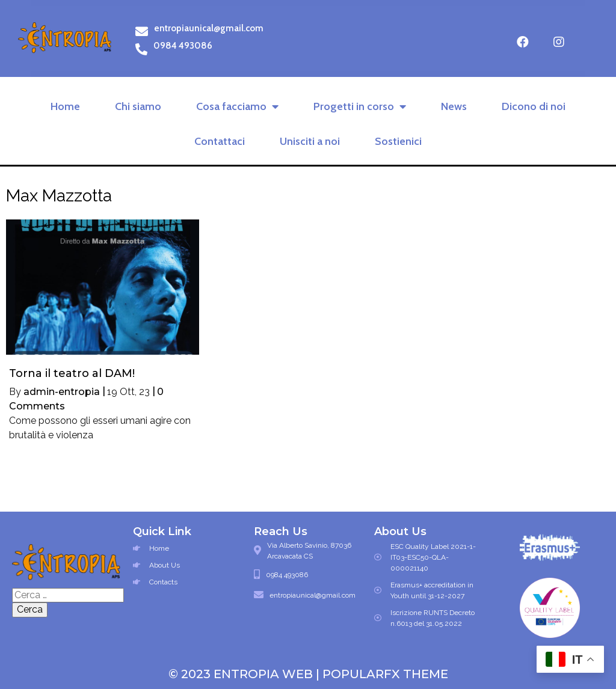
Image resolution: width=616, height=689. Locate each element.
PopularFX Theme (385, 674)
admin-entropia (62, 392)
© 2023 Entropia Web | (245, 674)
